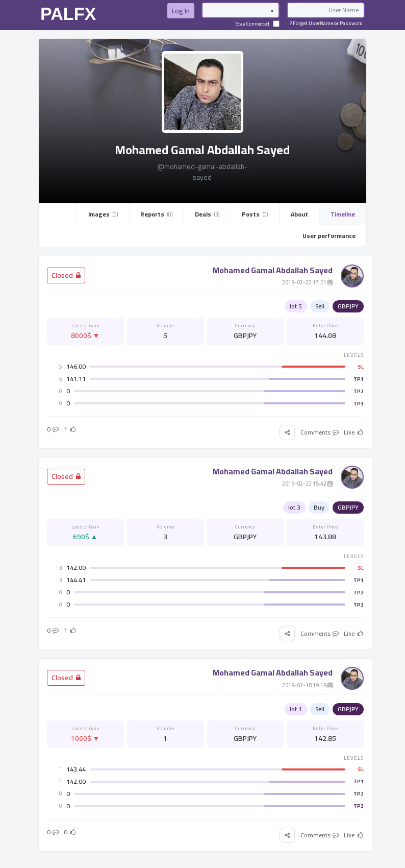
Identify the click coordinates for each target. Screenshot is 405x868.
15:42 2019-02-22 (307, 484)
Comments (320, 432)
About (299, 214)
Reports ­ (156, 214)
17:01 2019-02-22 (307, 282)
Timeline (343, 214)
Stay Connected (258, 24)
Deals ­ (207, 214)
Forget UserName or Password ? (326, 23)
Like (354, 432)
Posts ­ (255, 214)
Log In (181, 11)
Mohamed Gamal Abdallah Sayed (273, 270)
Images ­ (103, 214)
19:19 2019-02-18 (307, 685)
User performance (329, 236)
